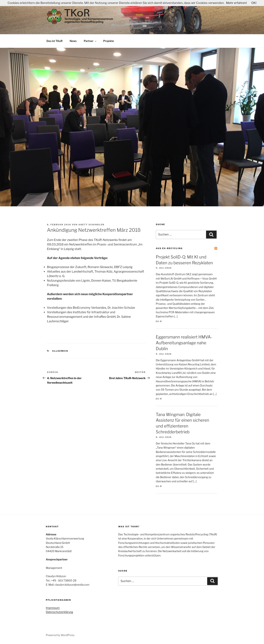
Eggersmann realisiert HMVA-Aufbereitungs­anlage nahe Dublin (184, 343)
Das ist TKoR (54, 41)
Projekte (108, 41)
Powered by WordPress (60, 635)
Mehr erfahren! (236, 3)
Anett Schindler (91, 225)
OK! (254, 3)
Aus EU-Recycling (169, 248)
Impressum (53, 608)
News (73, 41)
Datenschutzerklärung (60, 612)
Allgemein (60, 351)
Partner (90, 41)
